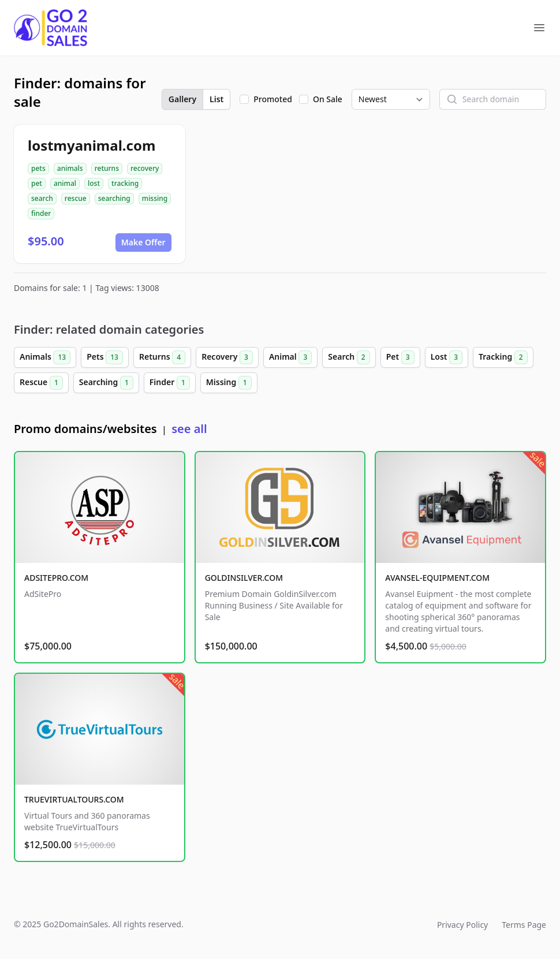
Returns (162, 357)
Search (349, 357)
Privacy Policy (462, 925)
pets (38, 168)
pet (37, 183)
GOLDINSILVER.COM (244, 578)
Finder (170, 383)
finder (41, 213)
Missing (229, 383)
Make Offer (143, 242)
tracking (125, 183)
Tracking (503, 357)
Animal (290, 357)
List (216, 99)
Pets (105, 357)
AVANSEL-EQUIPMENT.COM (437, 578)
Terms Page (524, 925)
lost (94, 183)
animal (65, 183)
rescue (76, 198)
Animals (45, 357)
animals (70, 168)
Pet (400, 357)
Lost (447, 357)
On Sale (328, 99)
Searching (106, 383)
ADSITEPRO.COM (56, 578)
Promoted (273, 99)
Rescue (41, 383)
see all (189, 429)
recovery (145, 168)
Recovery (227, 357)
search (42, 198)
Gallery (182, 99)
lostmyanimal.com (92, 145)
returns (107, 168)
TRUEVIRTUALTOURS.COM (74, 799)
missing (155, 198)
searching (114, 198)
